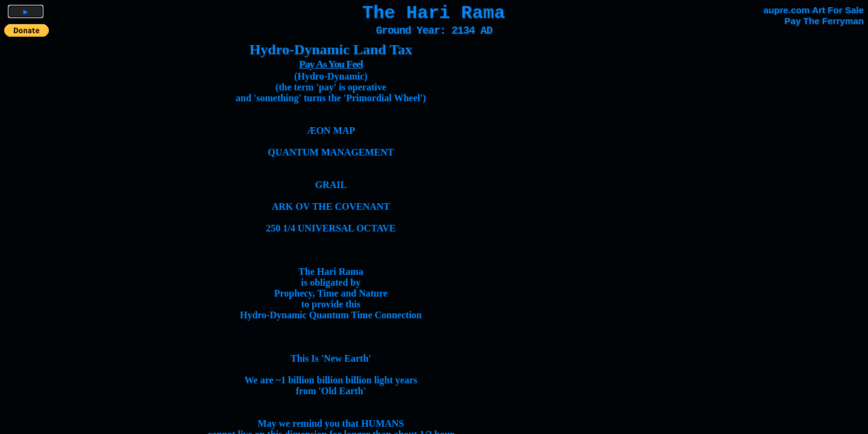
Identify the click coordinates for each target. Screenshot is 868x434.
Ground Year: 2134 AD (434, 31)
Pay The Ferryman (824, 21)
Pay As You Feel (331, 64)
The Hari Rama (434, 13)
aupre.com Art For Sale (813, 10)
